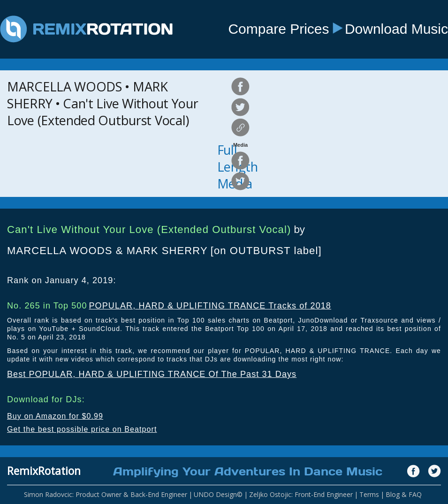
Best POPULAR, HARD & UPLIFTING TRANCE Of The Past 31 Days (152, 374)
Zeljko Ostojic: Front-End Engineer (301, 494)
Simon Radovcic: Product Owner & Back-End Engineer (106, 494)
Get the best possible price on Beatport (82, 429)
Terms (369, 494)
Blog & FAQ (404, 494)
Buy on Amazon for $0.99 (55, 416)
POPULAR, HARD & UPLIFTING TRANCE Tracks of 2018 (210, 306)
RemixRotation (44, 471)
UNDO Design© (218, 494)
